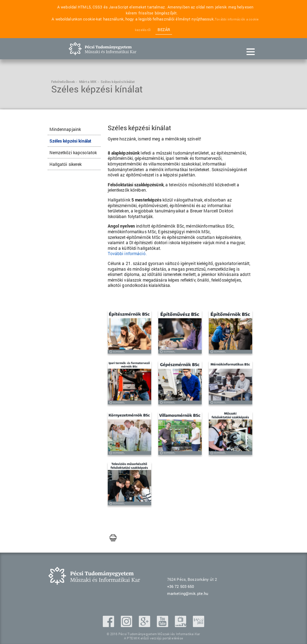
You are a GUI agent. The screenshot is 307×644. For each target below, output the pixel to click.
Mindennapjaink (65, 129)
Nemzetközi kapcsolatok (73, 152)
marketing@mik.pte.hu (188, 593)
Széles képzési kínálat (70, 141)
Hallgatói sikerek (66, 164)
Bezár (164, 30)
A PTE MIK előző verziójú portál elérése (153, 638)
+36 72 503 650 (181, 586)
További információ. (127, 253)
